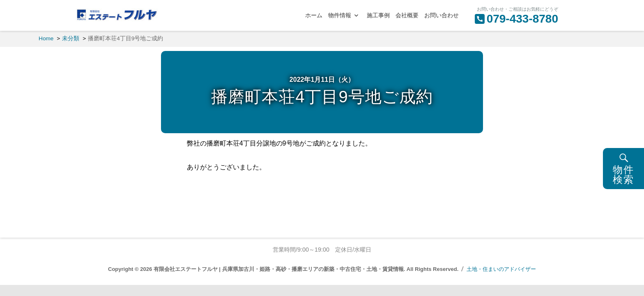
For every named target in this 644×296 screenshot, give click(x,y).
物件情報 (340, 15)
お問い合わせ (442, 15)
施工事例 (378, 15)
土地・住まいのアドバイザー (501, 269)
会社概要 (407, 15)
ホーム (314, 15)
